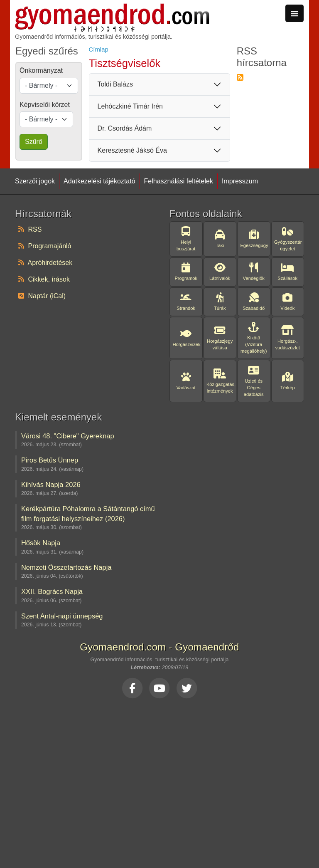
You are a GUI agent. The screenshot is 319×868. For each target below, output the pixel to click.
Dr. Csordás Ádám (125, 128)
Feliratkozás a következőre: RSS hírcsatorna (240, 77)
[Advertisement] (159, 781)
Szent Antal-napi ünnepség (62, 616)
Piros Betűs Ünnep (50, 460)
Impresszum (240, 181)
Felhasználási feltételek (179, 181)
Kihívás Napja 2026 (51, 485)
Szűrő (34, 142)
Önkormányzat (41, 70)
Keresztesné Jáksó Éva (132, 150)
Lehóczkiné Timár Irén (130, 106)
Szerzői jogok (35, 181)
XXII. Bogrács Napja (52, 591)
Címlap (99, 49)
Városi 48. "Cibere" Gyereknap (68, 436)
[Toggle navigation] (294, 13)
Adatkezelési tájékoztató (99, 181)
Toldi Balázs (115, 84)
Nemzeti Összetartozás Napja (66, 567)
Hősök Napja (41, 543)
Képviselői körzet (45, 105)
